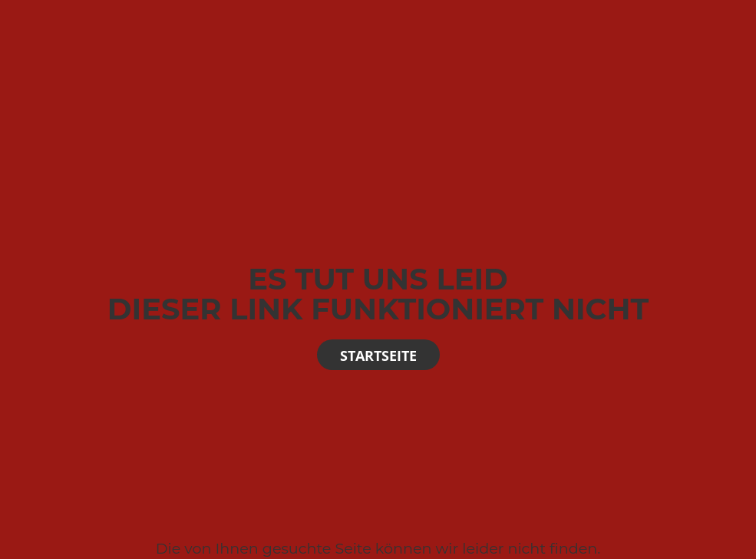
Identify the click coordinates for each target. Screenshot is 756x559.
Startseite (378, 356)
